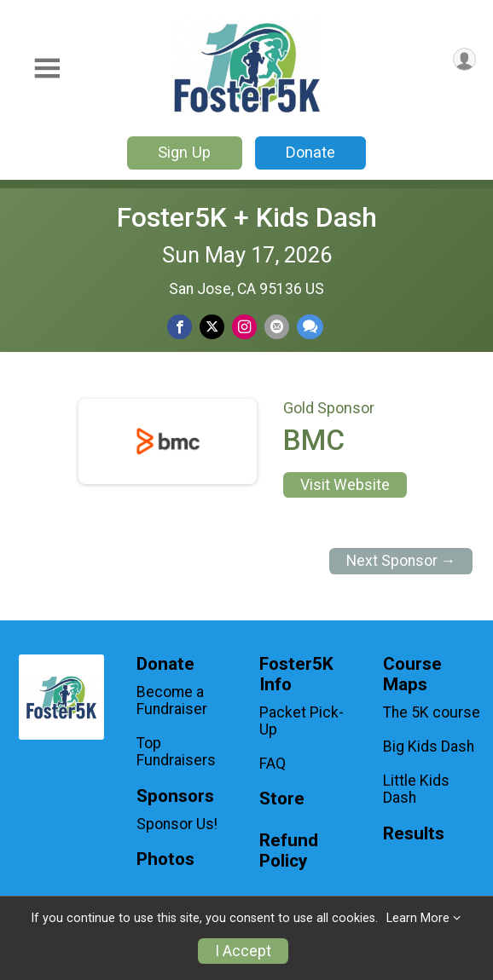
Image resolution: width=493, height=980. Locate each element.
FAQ (273, 764)
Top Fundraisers (176, 752)
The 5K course (432, 712)
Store (282, 799)
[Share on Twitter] (212, 327)
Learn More (418, 918)
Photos (165, 859)
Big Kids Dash (429, 747)
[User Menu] (464, 59)
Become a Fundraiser (172, 700)
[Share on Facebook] (180, 327)
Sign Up (184, 152)
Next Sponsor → (401, 561)
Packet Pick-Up (302, 721)
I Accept (243, 951)
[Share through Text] (310, 327)
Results (414, 834)
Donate (310, 152)
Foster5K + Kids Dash (247, 217)
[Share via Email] (277, 327)
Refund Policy (289, 851)
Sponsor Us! (177, 824)
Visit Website (345, 485)
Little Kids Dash (416, 789)
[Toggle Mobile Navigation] (47, 69)
